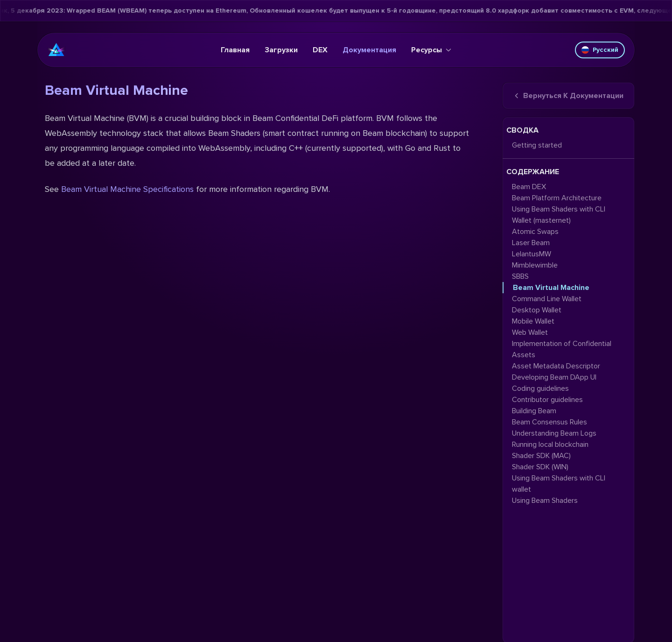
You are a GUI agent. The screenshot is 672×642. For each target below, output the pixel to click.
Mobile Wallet (533, 321)
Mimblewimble (535, 265)
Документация (369, 50)
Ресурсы (431, 50)
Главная (235, 50)
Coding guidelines (540, 388)
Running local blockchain (550, 444)
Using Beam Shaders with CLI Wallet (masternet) (559, 215)
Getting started (537, 145)
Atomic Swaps (535, 232)
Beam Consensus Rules (549, 422)
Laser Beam (531, 243)
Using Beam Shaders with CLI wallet (559, 484)
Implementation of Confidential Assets (562, 349)
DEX (320, 50)
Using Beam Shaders (545, 501)
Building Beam (534, 411)
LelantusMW (532, 254)
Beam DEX (529, 187)
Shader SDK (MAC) (541, 456)
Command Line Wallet (547, 299)
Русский (600, 50)
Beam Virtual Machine (551, 288)
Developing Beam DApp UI (554, 377)
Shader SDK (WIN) (540, 467)
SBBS (520, 276)
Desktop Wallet (537, 310)
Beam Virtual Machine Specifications (127, 189)
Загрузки (281, 50)
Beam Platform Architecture (557, 198)
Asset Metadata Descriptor (556, 366)
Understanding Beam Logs (554, 433)
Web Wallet (530, 332)
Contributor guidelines (547, 400)
